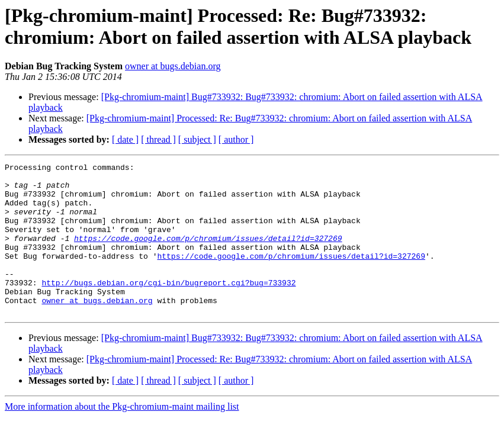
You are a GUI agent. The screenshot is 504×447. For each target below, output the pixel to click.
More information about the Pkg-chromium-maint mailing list (122, 437)
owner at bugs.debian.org (173, 66)
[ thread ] (158, 139)
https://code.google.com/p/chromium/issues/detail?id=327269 (208, 254)
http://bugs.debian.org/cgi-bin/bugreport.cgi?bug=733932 (168, 307)
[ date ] (125, 139)
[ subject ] (197, 139)
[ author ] (236, 139)
